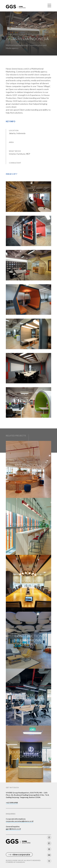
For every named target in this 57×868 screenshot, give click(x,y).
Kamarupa (20, 862)
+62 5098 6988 (12, 803)
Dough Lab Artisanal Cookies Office (29, 754)
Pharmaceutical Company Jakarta (29, 697)
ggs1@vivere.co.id (13, 829)
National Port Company (29, 583)
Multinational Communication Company (29, 469)
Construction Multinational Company (29, 640)
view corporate (21, 854)
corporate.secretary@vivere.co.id (20, 821)
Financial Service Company (29, 526)
